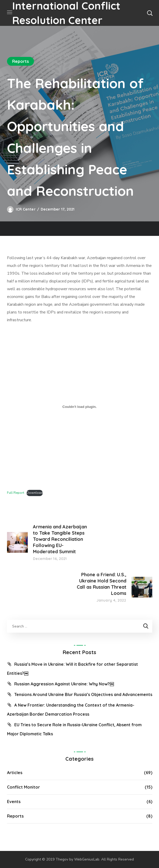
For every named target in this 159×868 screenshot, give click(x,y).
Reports (21, 61)
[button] (150, 13)
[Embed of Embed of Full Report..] (80, 407)
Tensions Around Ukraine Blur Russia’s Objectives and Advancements (83, 694)
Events (14, 802)
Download (35, 493)
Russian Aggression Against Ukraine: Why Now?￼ (64, 684)
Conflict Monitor (23, 787)
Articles (15, 773)
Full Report (16, 493)
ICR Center (26, 209)
